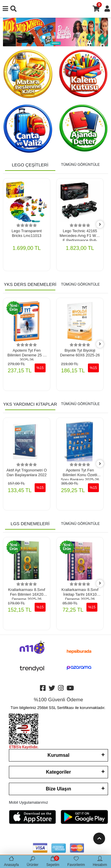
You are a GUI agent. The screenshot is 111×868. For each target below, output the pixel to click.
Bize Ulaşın (58, 789)
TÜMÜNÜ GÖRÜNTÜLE (80, 165)
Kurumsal (59, 755)
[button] (9, 32)
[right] (100, 225)
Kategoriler (58, 772)
